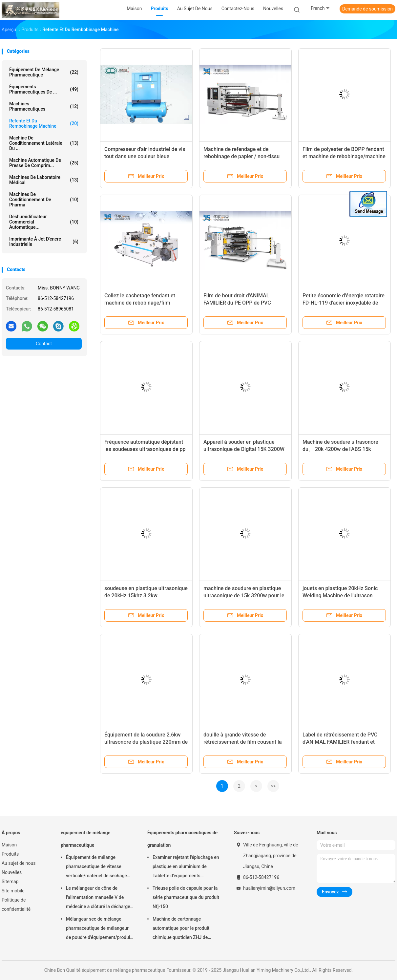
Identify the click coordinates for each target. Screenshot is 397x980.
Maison (9, 845)
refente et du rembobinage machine (44, 123)
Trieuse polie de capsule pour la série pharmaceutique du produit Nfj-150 (186, 897)
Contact (44, 344)
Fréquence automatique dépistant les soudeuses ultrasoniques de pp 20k (145, 449)
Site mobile (13, 891)
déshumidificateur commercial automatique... (44, 222)
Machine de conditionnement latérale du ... (44, 143)
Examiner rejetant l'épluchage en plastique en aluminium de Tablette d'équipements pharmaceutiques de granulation (186, 867)
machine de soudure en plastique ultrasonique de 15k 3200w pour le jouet (244, 596)
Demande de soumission (367, 9)
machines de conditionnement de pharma (44, 200)
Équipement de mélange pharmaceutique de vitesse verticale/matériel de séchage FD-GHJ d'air (96, 867)
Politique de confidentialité (16, 905)
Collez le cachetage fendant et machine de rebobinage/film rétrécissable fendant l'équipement (145, 303)
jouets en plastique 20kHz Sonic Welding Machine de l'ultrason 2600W (340, 596)
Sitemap (10, 882)
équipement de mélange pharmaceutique (44, 72)
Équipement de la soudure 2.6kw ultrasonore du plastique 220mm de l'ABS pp (146, 742)
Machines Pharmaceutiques (44, 106)
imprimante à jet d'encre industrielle (44, 242)
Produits (10, 854)
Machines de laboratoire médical (44, 180)
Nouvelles (12, 872)
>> (273, 786)
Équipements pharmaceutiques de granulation (182, 839)
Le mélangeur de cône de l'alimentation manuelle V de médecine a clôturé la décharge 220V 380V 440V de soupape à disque (98, 898)
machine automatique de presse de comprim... (44, 163)
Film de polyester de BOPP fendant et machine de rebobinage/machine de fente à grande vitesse (344, 156)
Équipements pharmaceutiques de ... (44, 89)
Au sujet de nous (19, 863)
